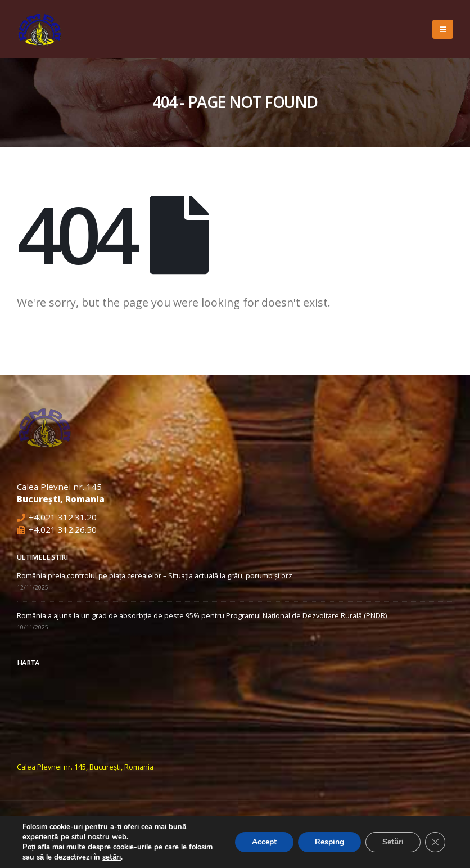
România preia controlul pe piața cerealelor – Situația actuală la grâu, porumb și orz (155, 576)
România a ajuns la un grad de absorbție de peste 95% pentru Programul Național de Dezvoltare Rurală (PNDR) (202, 616)
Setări (393, 842)
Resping (329, 842)
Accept (264, 842)
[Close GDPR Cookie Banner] (435, 842)
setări (112, 857)
